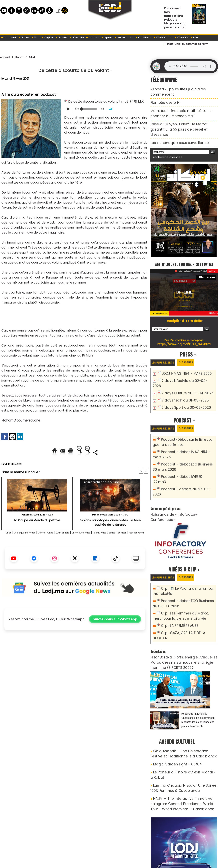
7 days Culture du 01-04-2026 (183, 377)
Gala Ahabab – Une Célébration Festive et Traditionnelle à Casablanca (181, 703)
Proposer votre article (82, 844)
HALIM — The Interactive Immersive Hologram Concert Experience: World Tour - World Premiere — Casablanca (183, 742)
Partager (100, 466)
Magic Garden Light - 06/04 (173, 712)
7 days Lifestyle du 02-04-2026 (184, 370)
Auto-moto (124, 37)
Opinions (143, 37)
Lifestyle (77, 37)
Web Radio (163, 37)
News (24, 37)
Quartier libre (82, 546)
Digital (48, 37)
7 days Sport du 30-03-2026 (182, 390)
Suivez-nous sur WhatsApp (115, 638)
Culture (93, 37)
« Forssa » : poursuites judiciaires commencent (183, 89)
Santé (61, 37)
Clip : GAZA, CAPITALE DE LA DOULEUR (187, 592)
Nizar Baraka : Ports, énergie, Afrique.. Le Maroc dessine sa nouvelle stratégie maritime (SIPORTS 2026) (182, 614)
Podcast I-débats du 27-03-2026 (185, 463)
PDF (194, 37)
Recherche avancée (165, 139)
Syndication (119, 863)
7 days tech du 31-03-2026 (181, 383)
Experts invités (57, 546)
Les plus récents (166, 352)
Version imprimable (76, 452)
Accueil (6, 57)
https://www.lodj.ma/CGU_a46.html (184, 333)
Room (23, 57)
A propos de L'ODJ (28, 844)
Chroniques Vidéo (109, 546)
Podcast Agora (89, 551)
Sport (107, 37)
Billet (38, 57)
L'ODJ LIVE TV (135, 844)
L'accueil (9, 37)
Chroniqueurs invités (27, 546)
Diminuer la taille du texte (65, 466)
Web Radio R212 (191, 846)
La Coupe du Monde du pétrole (37, 534)
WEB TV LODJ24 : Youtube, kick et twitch (184, 250)
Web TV (181, 37)
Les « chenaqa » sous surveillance (174, 126)
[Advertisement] (74, 316)
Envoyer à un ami (39, 452)
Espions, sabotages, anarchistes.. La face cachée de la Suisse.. (110, 536)
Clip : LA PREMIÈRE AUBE (177, 585)
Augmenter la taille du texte (123, 452)
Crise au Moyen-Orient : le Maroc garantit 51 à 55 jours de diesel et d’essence (182, 116)
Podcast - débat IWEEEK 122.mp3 (185, 456)
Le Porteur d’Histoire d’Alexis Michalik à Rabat (184, 719)
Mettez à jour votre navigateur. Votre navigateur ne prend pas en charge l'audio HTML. (190, 66)
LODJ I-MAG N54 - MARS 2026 (183, 363)
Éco (36, 37)
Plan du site (99, 863)
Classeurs (194, 352)
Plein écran (208, 267)
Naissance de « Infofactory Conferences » (180, 482)
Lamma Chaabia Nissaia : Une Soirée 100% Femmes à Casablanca (181, 728)
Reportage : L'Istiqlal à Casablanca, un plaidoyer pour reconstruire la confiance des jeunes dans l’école (198, 670)
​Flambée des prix (162, 96)
